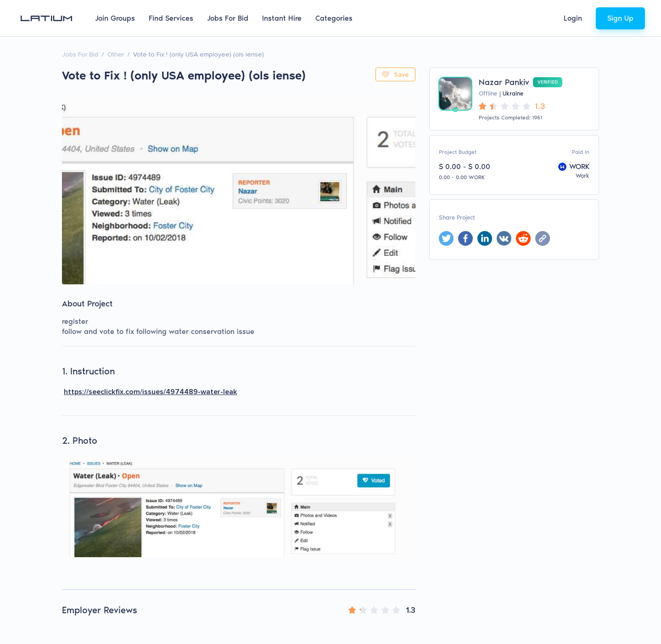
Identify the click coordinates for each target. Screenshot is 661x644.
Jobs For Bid (228, 18)
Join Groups (115, 18)
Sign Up (620, 18)
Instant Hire (282, 18)
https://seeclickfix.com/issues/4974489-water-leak (150, 392)
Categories (334, 18)
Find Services (171, 18)
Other (116, 54)
